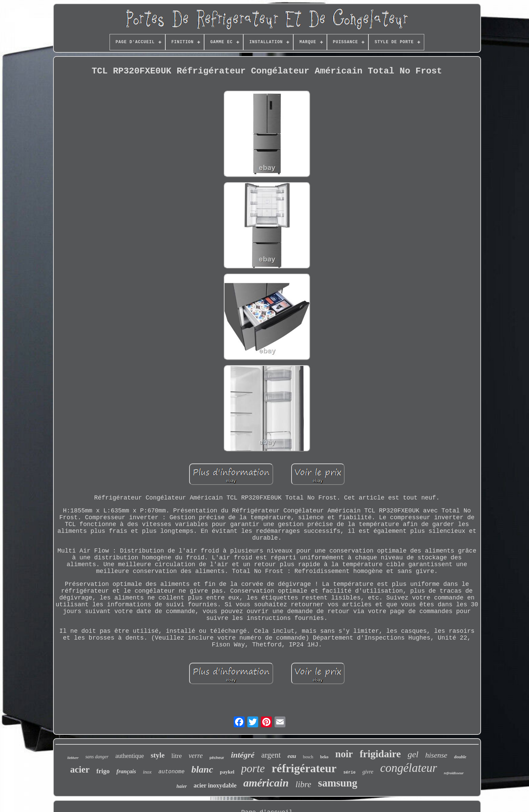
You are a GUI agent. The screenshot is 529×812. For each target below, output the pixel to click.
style (158, 755)
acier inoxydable (215, 785)
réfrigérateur (304, 768)
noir (344, 754)
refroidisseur (454, 773)
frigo (103, 771)
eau (292, 756)
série (349, 773)
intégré (243, 755)
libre (303, 784)
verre (195, 756)
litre (177, 756)
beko (324, 757)
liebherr (73, 758)
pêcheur (217, 758)
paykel (227, 772)
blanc (202, 769)
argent (271, 755)
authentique (130, 756)
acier (80, 769)
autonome (172, 772)
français (126, 771)
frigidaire (380, 754)
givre (368, 772)
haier (182, 786)
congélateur (408, 768)
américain (266, 783)
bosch (308, 757)
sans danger (97, 757)
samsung (338, 783)
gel (413, 754)
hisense (436, 755)
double (460, 757)
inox (147, 772)
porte (253, 768)
